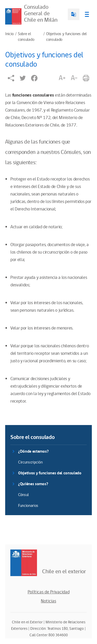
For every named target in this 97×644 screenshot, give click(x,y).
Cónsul (23, 495)
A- (74, 78)
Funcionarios (28, 506)
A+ (62, 78)
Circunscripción (30, 462)
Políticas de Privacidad (49, 592)
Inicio (9, 34)
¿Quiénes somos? (33, 484)
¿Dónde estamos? (33, 451)
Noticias (48, 601)
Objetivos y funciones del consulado (66, 37)
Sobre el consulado (26, 37)
